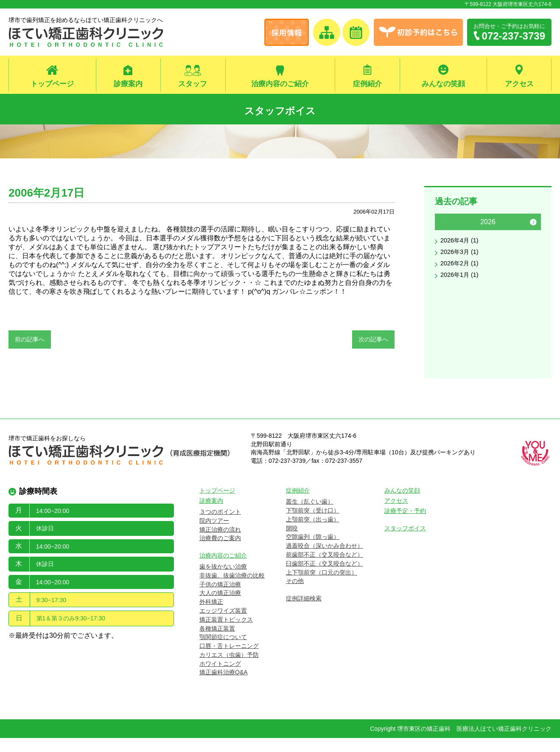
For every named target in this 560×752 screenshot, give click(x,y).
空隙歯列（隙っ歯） (313, 551)
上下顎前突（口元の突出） (322, 586)
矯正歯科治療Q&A (224, 686)
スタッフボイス (280, 111)
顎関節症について (223, 651)
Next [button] (533, 225)
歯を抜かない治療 (223, 580)
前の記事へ (30, 343)
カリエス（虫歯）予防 (229, 669)
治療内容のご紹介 (280, 84)
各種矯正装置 (217, 642)
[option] (488, 253)
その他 (295, 595)
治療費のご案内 (220, 552)
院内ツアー (214, 534)
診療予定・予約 (405, 525)
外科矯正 (211, 616)
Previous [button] (442, 225)
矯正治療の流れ (220, 543)
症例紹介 (367, 84)
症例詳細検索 (304, 612)
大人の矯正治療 (220, 607)
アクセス (519, 84)
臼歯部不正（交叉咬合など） (325, 577)
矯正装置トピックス (226, 633)
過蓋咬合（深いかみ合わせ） (325, 560)
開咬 (292, 542)
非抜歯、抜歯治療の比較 (232, 589)
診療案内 (128, 84)
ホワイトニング (220, 677)
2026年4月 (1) (462, 244)
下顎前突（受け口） (313, 524)
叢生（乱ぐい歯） (310, 515)
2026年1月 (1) (462, 281)
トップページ (52, 84)
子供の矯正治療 (220, 598)
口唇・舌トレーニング (229, 660)
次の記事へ (373, 343)
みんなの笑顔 (443, 84)
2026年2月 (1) (462, 269)
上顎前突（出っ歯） (313, 533)
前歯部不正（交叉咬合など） (325, 569)
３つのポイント (220, 526)
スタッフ (193, 84)
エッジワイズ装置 (223, 625)
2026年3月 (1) (462, 257)
